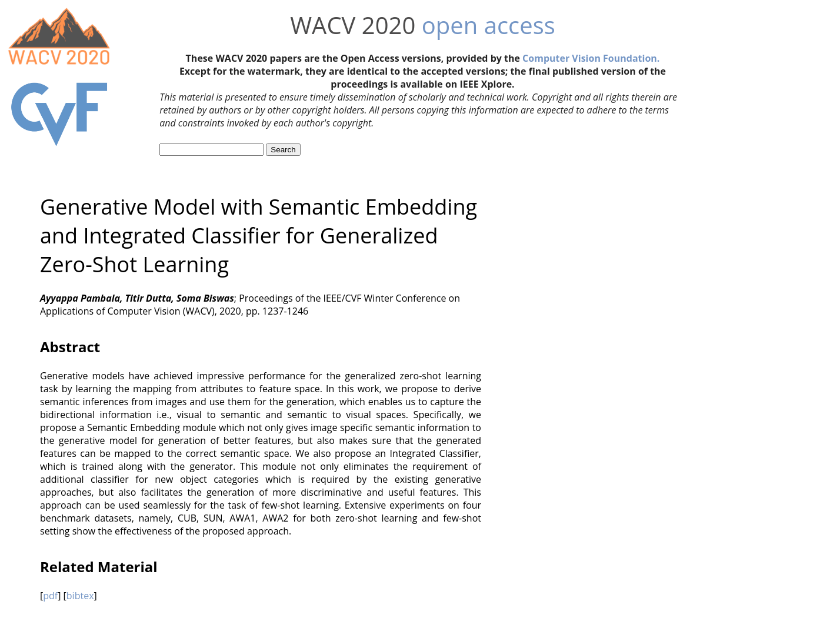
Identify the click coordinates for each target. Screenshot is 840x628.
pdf (50, 596)
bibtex (80, 596)
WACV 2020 (353, 25)
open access (489, 25)
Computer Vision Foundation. (591, 58)
